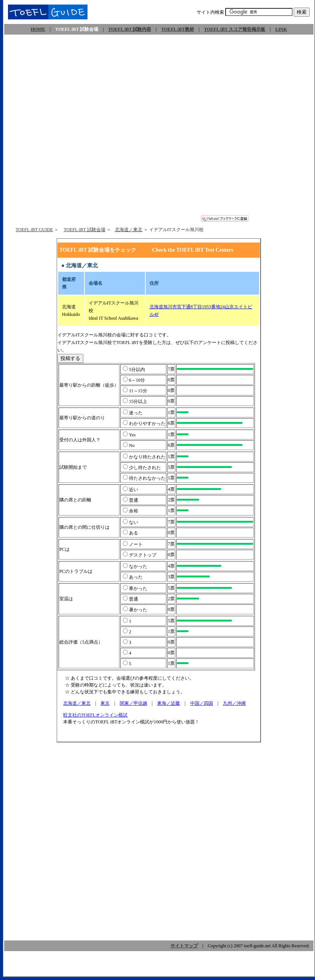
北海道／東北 (129, 230)
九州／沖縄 (234, 703)
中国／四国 (202, 703)
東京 (105, 703)
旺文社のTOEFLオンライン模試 (95, 715)
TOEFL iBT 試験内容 (130, 29)
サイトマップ (184, 946)
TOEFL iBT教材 (178, 29)
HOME (38, 29)
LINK (281, 29)
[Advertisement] (88, 127)
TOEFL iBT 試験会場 (84, 230)
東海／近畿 (169, 703)
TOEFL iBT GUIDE (34, 230)
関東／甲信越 (134, 703)
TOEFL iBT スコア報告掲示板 (235, 29)
